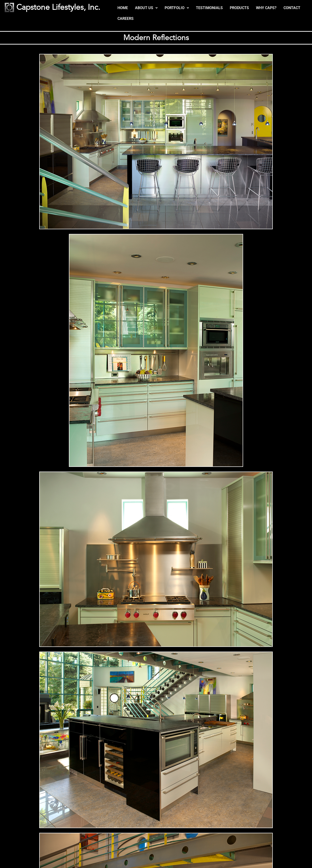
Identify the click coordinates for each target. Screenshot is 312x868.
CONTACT (292, 8)
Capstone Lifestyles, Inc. (59, 7)
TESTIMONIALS (209, 8)
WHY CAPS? (266, 8)
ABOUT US (146, 8)
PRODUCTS (239, 8)
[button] (146, 8)
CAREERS (126, 19)
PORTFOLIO (177, 8)
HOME (123, 8)
